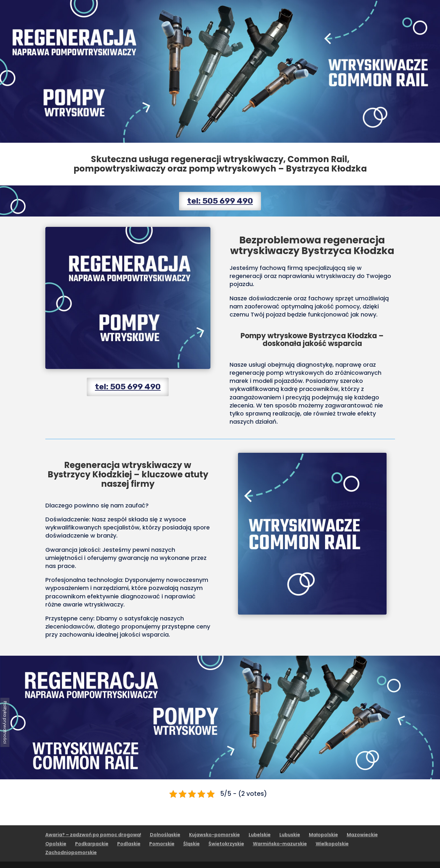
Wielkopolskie (332, 844)
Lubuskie (290, 835)
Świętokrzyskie (226, 844)
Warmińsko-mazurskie (280, 844)
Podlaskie (129, 844)
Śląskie (192, 844)
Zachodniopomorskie (71, 852)
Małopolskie (323, 835)
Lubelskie (260, 835)
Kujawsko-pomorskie (214, 835)
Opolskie (56, 844)
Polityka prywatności (5, 722)
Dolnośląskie (165, 835)
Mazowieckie (362, 835)
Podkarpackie (92, 844)
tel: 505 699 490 (220, 201)
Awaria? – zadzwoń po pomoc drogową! (93, 835)
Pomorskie (162, 844)
